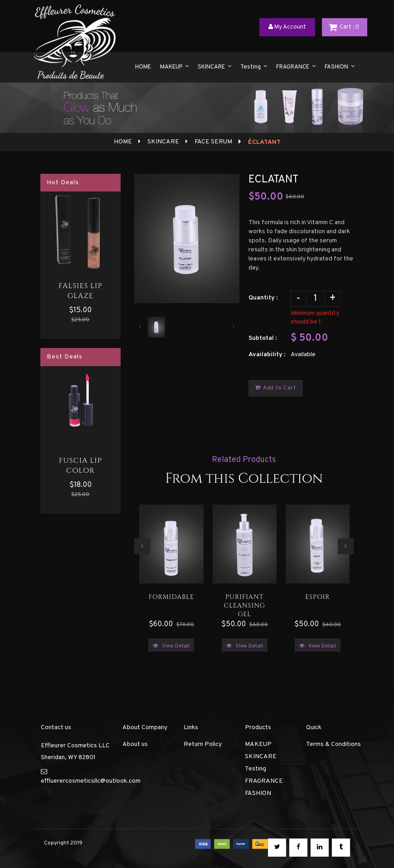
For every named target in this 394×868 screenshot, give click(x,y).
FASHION (258, 793)
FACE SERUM (213, 142)
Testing (255, 769)
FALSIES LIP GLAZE (80, 291)
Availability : (267, 355)
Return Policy (203, 744)
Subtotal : (263, 338)
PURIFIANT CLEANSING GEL (245, 604)
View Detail (171, 646)
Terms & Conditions (333, 744)
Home (123, 142)
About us (135, 744)
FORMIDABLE (171, 597)
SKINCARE (163, 142)
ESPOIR (318, 597)
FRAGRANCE (264, 781)
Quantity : (263, 298)
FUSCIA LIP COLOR (80, 466)
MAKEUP (258, 744)
